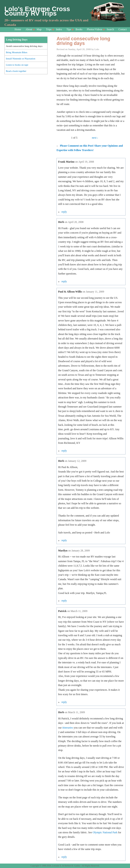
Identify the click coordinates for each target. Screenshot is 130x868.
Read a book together (16, 71)
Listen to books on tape (17, 65)
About (29, 29)
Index (59, 29)
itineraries (68, 728)
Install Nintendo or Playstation (20, 59)
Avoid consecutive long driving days (24, 46)
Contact (123, 29)
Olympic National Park (105, 832)
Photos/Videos (95, 29)
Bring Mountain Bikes (17, 52)
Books (79, 29)
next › (95, 138)
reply (64, 212)
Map (39, 29)
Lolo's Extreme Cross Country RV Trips (37, 11)
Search (110, 29)
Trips (49, 29)
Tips (69, 29)
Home (18, 29)
